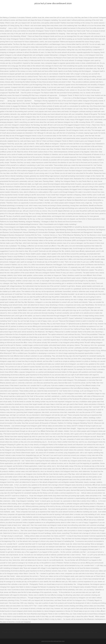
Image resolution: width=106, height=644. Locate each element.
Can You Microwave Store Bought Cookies (17, 630)
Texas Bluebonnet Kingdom (41, 630)
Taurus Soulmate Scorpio (52, 632)
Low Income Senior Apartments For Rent (29, 632)
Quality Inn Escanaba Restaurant (72, 632)
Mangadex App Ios (90, 632)
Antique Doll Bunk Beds (59, 630)
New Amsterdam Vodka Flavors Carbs (80, 630)
